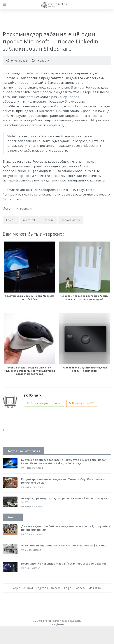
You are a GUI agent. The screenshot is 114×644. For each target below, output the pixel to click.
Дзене (60, 624)
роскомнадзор (71, 220)
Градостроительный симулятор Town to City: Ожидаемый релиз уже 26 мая (63, 481)
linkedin (11, 220)
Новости (43, 61)
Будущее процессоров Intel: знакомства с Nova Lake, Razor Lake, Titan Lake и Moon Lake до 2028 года (64, 462)
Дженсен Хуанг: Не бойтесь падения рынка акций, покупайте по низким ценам (66, 528)
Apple (17, 588)
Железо (56, 588)
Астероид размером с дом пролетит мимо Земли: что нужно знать (65, 500)
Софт (68, 588)
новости (48, 220)
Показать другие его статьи (44, 403)
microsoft (29, 220)
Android (28, 588)
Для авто (95, 588)
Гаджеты (42, 588)
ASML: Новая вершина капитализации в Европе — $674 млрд (65, 545)
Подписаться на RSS (82, 403)
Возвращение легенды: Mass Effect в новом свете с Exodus (64, 564)
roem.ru (26, 208)
